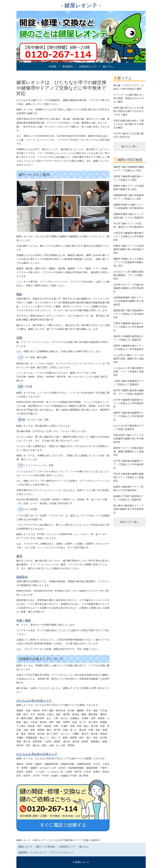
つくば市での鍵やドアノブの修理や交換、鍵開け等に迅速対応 (129, 359)
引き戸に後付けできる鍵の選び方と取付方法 (129, 135)
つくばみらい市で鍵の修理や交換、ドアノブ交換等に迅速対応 (129, 372)
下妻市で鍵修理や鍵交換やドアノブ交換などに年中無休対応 (129, 327)
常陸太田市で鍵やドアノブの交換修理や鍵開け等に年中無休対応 (129, 439)
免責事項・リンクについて (32, 853)
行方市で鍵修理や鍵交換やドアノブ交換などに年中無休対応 (129, 403)
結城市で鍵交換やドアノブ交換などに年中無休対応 (129, 489)
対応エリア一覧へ (130, 522)
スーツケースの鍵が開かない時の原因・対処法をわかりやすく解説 (129, 98)
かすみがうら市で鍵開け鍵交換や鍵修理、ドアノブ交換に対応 (129, 275)
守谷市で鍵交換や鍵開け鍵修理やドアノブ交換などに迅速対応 (129, 477)
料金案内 (68, 67)
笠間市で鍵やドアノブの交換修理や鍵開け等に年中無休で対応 (129, 249)
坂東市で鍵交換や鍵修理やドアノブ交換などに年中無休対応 (129, 416)
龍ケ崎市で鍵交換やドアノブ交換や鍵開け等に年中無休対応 (129, 509)
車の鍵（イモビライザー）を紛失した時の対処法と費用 (129, 87)
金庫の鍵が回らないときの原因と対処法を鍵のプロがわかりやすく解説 (129, 111)
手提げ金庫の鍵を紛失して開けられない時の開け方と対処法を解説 (129, 124)
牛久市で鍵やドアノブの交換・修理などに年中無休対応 (129, 225)
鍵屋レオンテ (25, 847)
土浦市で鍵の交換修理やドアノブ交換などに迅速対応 (129, 383)
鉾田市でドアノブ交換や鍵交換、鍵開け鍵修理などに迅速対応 (129, 451)
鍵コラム (108, 67)
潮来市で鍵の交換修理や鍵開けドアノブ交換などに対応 (129, 169)
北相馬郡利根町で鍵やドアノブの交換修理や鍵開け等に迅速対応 (129, 301)
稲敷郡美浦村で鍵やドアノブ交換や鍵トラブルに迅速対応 (129, 216)
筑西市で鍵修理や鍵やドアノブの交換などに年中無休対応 (129, 347)
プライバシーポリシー (62, 853)
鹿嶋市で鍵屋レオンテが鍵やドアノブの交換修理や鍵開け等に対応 (129, 262)
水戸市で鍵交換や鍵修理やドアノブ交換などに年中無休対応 (129, 464)
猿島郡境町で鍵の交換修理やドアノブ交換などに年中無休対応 (129, 314)
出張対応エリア (88, 67)
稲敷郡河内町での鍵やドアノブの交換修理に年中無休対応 (129, 206)
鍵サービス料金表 (46, 847)
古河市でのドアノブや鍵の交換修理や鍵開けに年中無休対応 (129, 288)
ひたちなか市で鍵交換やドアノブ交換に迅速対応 (129, 427)
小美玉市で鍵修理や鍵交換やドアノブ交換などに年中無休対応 (129, 236)
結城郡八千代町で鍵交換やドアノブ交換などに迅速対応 (129, 498)
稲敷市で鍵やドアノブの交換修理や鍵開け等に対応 (129, 188)
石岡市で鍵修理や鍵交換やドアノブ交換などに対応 (129, 178)
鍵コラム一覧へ (130, 146)
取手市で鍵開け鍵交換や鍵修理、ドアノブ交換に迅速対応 (129, 392)
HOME (53, 67)
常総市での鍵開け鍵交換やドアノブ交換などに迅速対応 (129, 338)
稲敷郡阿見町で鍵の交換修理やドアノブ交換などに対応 (129, 197)
